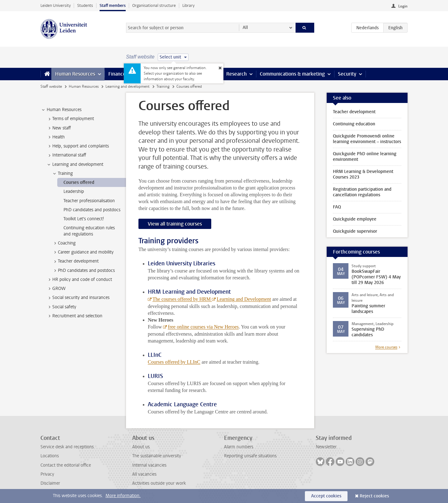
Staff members (113, 5)
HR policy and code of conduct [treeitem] (79, 280)
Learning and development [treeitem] (75, 165)
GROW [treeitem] (56, 289)
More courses (386, 347)
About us (141, 447)
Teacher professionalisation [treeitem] (89, 201)
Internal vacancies (149, 465)
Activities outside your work (159, 483)
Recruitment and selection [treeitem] (74, 316)
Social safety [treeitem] (61, 307)
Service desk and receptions (67, 447)
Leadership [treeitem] (74, 191)
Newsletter (326, 447)
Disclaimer (50, 483)
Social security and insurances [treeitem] (78, 298)
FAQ (337, 207)
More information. (123, 496)
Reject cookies (374, 496)
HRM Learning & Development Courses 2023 (363, 174)
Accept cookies (326, 496)
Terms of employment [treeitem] (70, 119)
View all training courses (175, 224)
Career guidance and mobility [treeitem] (83, 252)
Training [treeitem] (62, 174)
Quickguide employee (355, 219)
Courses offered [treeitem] (79, 182)
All (245, 28)
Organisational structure (154, 5)
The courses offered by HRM (182, 299)
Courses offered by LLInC (174, 362)
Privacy (47, 474)
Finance (117, 74)
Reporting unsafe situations (250, 456)
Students (85, 5)
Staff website (51, 86)
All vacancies (144, 474)
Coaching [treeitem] (64, 243)
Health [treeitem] (56, 137)
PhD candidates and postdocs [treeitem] (92, 210)
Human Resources (75, 74)
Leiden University (56, 5)
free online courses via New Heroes (203, 327)
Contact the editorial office (66, 465)
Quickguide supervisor (355, 231)
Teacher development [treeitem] (75, 261)
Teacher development (354, 112)
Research (236, 74)
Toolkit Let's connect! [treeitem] (84, 219)
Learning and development (127, 86)
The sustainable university (157, 456)
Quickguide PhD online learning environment (365, 157)
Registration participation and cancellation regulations (362, 192)
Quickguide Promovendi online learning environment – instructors (367, 139)
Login (403, 6)
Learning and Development (244, 299)
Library (188, 5)
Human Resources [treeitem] (61, 110)
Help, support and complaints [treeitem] (78, 146)
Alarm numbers (239, 447)
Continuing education (354, 124)
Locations (50, 456)
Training (163, 86)
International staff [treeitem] (66, 155)
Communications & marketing (292, 74)
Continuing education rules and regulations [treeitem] (89, 231)
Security (347, 74)
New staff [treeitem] (59, 128)
